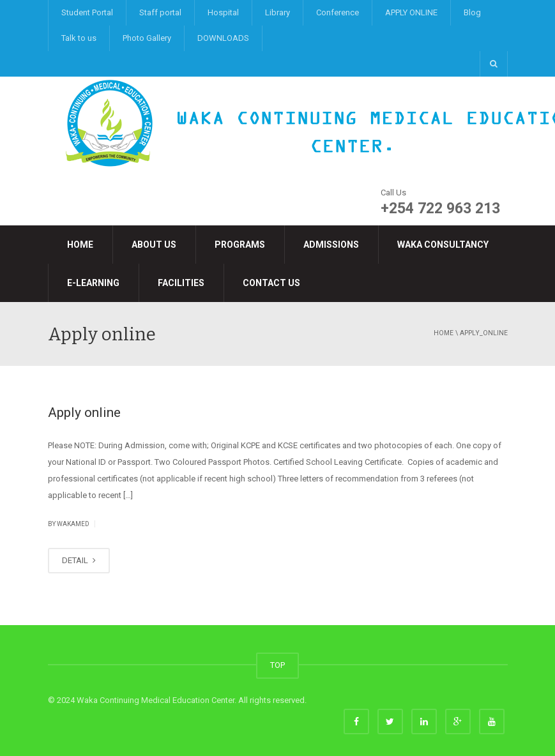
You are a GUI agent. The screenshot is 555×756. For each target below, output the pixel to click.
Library (277, 12)
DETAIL (79, 560)
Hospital (223, 12)
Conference (338, 12)
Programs (240, 245)
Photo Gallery (147, 38)
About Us (154, 245)
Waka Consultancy (443, 245)
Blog (472, 12)
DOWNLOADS (223, 38)
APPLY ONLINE (411, 12)
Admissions (331, 245)
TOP (277, 665)
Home (80, 245)
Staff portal (160, 12)
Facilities (181, 283)
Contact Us (271, 283)
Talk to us (79, 38)
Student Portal (87, 12)
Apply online (84, 412)
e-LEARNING (93, 283)
